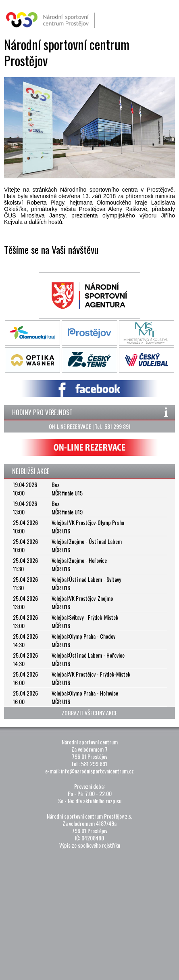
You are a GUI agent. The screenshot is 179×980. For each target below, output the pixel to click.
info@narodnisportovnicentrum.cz (97, 771)
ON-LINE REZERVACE (70, 426)
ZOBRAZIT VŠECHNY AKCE (89, 713)
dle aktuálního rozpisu (98, 801)
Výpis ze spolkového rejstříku (90, 845)
